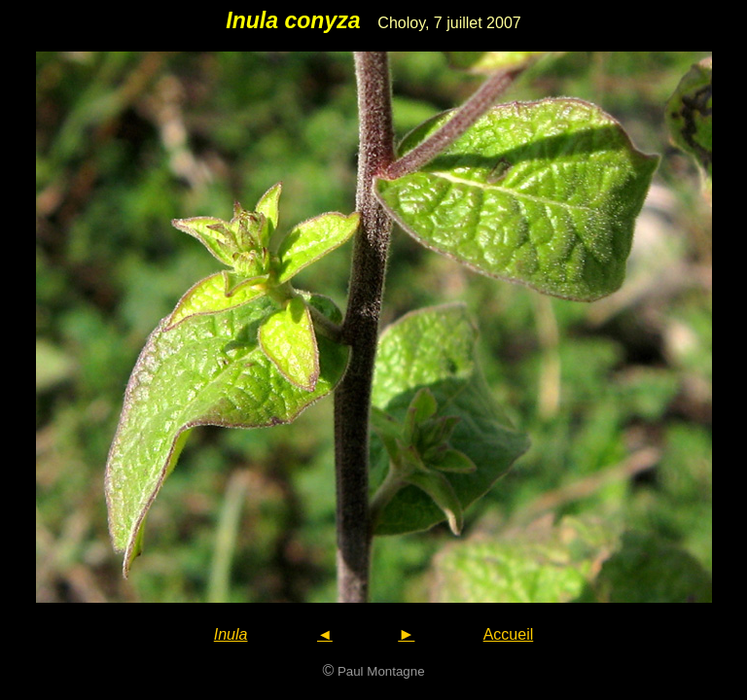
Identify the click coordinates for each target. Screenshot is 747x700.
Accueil (509, 634)
